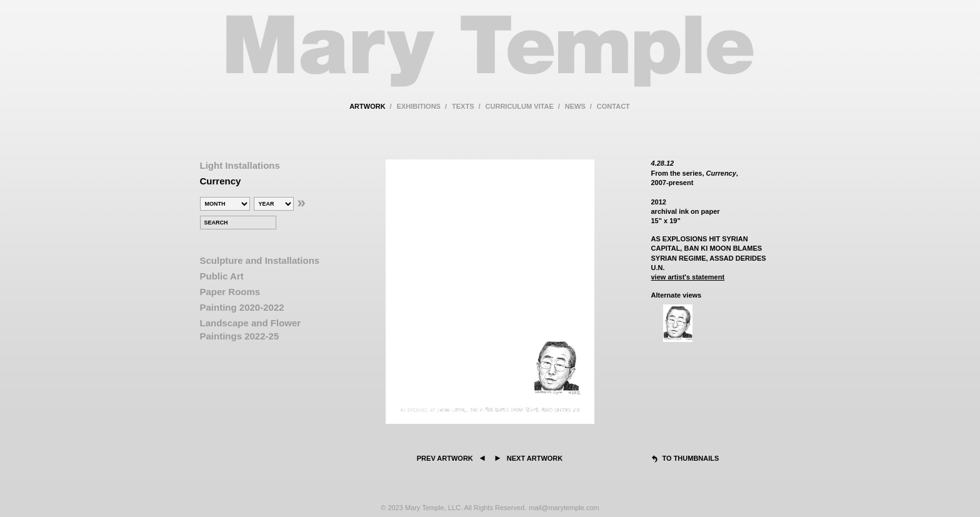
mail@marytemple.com (564, 508)
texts (463, 106)
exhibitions (419, 106)
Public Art (222, 276)
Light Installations (240, 165)
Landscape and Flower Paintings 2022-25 (251, 329)
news (575, 106)
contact (613, 106)
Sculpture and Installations (260, 260)
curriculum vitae (520, 106)
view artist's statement (688, 277)
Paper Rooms (230, 292)
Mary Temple (490, 58)
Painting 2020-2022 (242, 307)
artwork (367, 106)
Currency (221, 181)
